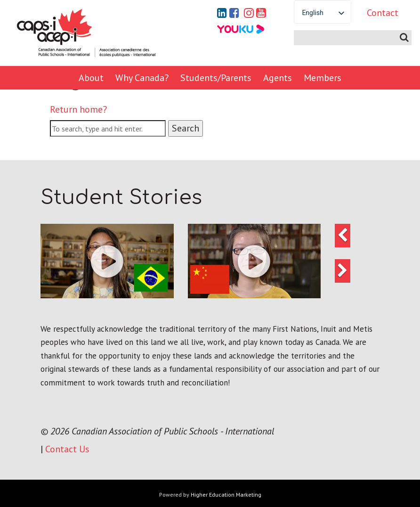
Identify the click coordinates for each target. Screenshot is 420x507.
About (91, 78)
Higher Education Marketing (226, 495)
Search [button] (186, 128)
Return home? (78, 109)
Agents (278, 78)
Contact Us (67, 449)
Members (323, 78)
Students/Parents (216, 78)
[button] (107, 261)
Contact (383, 13)
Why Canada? (142, 78)
